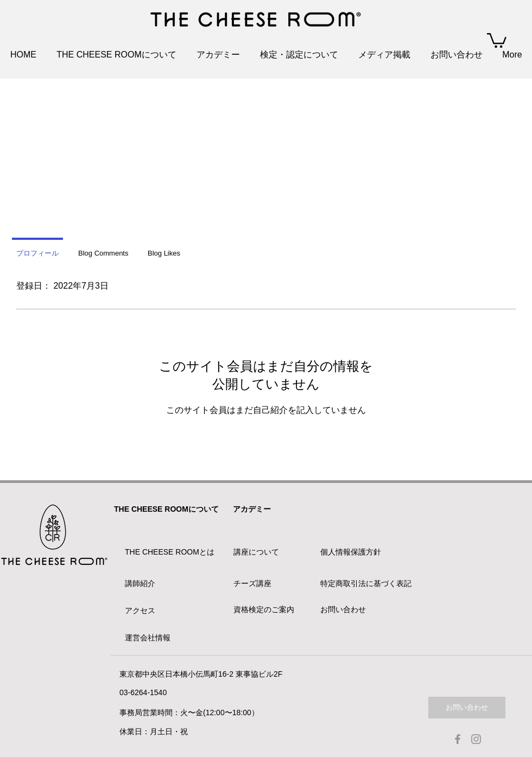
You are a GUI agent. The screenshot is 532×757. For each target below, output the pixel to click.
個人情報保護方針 (351, 552)
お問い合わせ (343, 609)
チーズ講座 (252, 583)
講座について (256, 552)
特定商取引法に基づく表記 (366, 583)
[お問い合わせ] (467, 708)
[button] (497, 40)
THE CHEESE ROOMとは (170, 552)
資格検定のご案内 (264, 609)
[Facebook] (458, 739)
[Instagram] (476, 739)
